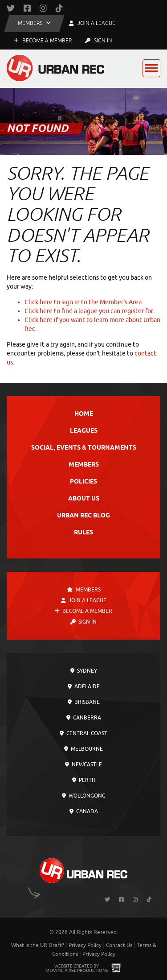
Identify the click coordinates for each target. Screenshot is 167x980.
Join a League (84, 600)
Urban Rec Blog (83, 516)
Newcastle (83, 765)
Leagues (84, 431)
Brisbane (84, 702)
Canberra (84, 718)
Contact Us (119, 945)
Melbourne (83, 749)
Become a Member (43, 41)
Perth (84, 780)
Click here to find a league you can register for (89, 311)
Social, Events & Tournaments (84, 448)
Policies (83, 482)
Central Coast (83, 733)
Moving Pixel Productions (77, 970)
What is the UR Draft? (38, 945)
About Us (84, 499)
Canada (84, 811)
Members (84, 465)
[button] (34, 23)
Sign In (99, 41)
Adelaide (84, 686)
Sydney (84, 671)
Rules (83, 533)
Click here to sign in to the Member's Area (83, 302)
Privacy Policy (85, 945)
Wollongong (84, 796)
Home (84, 414)
